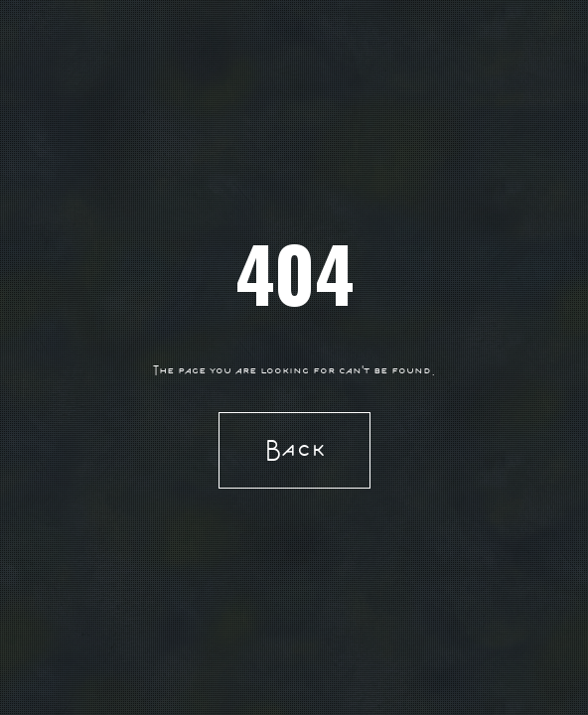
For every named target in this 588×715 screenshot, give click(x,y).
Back (294, 449)
